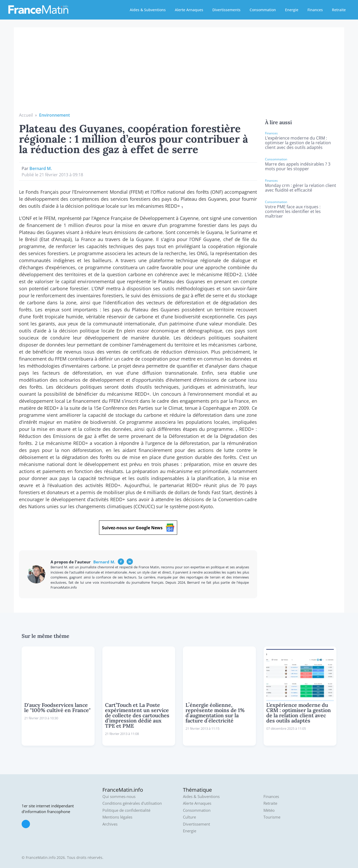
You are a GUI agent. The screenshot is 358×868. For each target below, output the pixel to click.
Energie (292, 10)
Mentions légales (117, 817)
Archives (110, 824)
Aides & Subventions (148, 10)
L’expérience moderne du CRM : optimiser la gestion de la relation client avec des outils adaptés (298, 143)
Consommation (263, 10)
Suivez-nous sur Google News (138, 528)
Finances (315, 10)
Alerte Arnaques (189, 10)
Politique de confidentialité (126, 810)
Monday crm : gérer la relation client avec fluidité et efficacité (301, 188)
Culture (189, 817)
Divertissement (196, 824)
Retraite (339, 10)
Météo (269, 810)
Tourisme (272, 817)
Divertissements (226, 10)
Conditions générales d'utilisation (132, 803)
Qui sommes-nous (119, 797)
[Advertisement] (179, 73)
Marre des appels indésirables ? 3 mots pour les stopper (298, 166)
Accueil (26, 115)
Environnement (54, 115)
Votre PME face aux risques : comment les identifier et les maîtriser (293, 211)
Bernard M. (41, 168)
